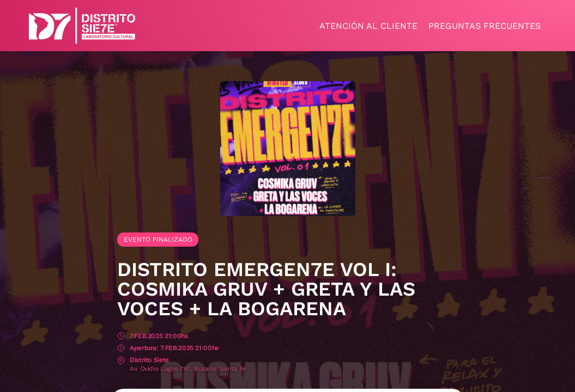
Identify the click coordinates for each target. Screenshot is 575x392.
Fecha (121, 337)
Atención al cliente (368, 26)
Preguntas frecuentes (485, 26)
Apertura (121, 349)
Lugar (121, 361)
